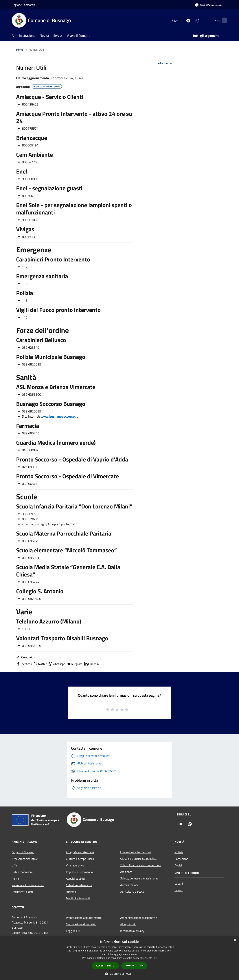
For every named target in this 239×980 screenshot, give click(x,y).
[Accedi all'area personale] (209, 5)
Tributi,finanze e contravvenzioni (141, 865)
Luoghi (179, 883)
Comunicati (182, 859)
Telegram (74, 664)
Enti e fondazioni (22, 872)
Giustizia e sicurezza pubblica (138, 859)
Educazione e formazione (136, 852)
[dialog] (119, 958)
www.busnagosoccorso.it (59, 416)
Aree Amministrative (25, 859)
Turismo (71, 892)
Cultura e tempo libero (80, 859)
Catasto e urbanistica (79, 885)
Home (20, 50)
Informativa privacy (132, 931)
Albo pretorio (128, 924)
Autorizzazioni (129, 885)
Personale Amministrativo (28, 885)
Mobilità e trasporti (78, 898)
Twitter (40, 664)
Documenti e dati (22, 892)
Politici (16, 879)
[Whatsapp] (190, 20)
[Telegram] (181, 20)
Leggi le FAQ (74, 931)
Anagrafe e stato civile (80, 852)
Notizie (179, 852)
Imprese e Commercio (79, 872)
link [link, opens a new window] (155, 958)
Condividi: (26, 657)
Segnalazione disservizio (81, 924)
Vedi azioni (165, 63)
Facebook (24, 664)
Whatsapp (57, 664)
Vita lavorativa (75, 865)
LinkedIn (91, 664)
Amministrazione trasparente (139, 918)
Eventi (179, 890)
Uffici (15, 865)
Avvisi (178, 865)
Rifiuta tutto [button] (134, 965)
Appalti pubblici (76, 879)
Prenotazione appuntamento (84, 918)
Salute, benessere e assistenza (139, 878)
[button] (119, 974)
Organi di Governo (23, 852)
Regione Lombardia (24, 5)
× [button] (235, 940)
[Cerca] (223, 20)
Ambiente (126, 872)
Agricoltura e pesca (132, 892)
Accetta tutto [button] (105, 966)
